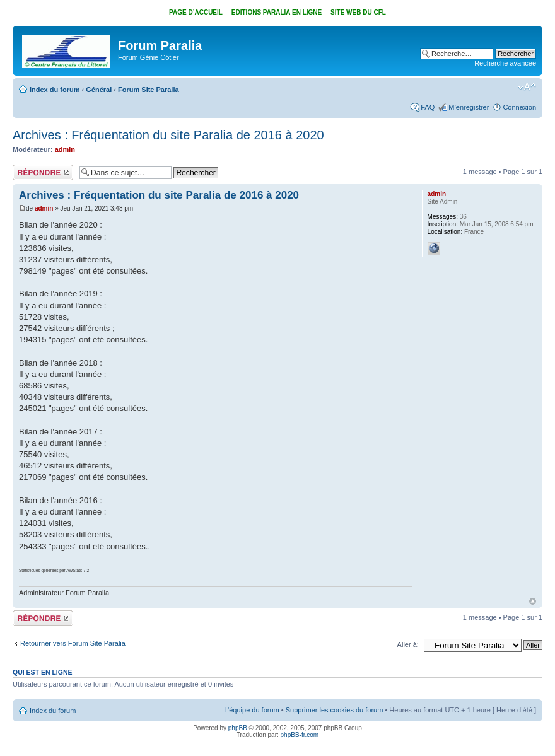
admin (65, 149)
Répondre (43, 172)
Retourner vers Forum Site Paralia (73, 643)
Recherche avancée (505, 63)
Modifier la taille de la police (527, 87)
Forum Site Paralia (149, 90)
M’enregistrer (469, 107)
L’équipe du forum (251, 710)
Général (99, 90)
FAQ (428, 107)
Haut (533, 601)
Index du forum (55, 90)
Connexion (519, 107)
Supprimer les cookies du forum (335, 710)
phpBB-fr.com (300, 735)
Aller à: (408, 644)
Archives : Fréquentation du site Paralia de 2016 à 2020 (168, 135)
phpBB (238, 728)
